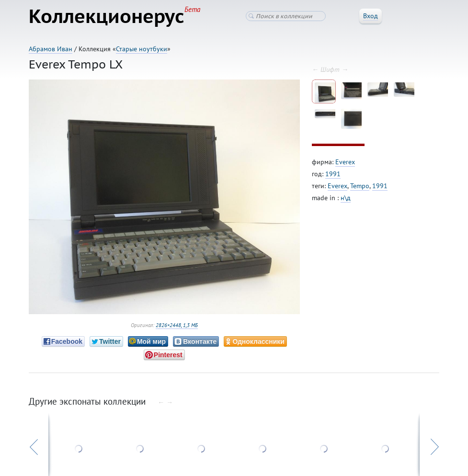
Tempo (360, 186)
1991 (333, 174)
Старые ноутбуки (142, 49)
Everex (345, 162)
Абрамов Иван (51, 49)
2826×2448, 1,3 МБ (177, 325)
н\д (346, 198)
